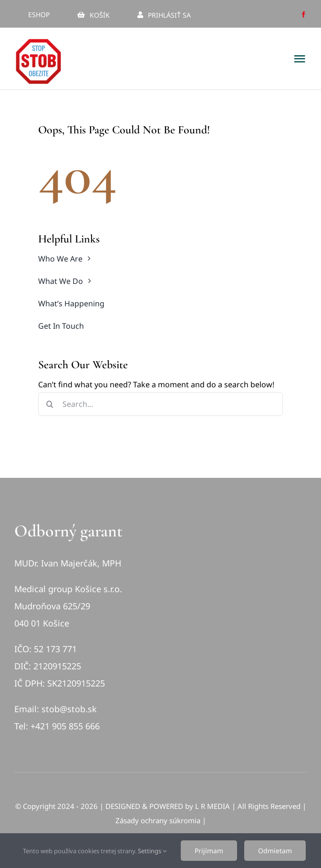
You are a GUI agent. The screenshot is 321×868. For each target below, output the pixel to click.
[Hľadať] (50, 404)
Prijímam (209, 851)
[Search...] (160, 404)
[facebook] (304, 15)
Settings (152, 851)
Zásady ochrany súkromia (158, 820)
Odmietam (275, 851)
